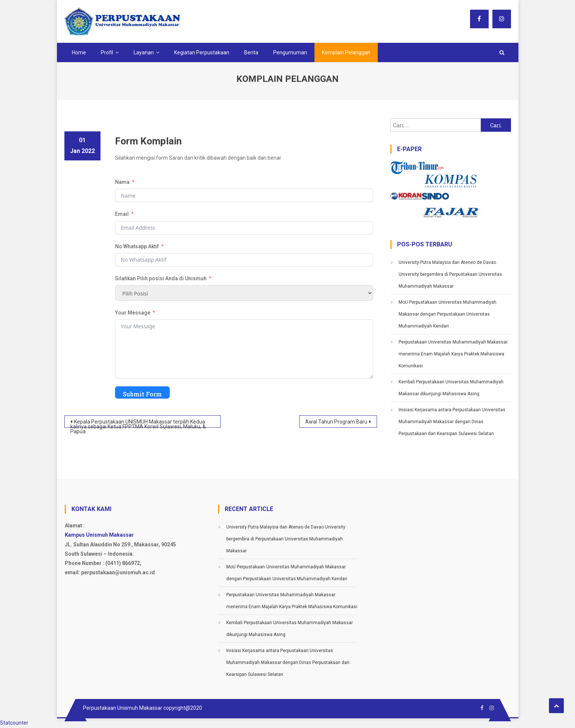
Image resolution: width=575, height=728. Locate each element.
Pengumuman (290, 52)
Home (79, 52)
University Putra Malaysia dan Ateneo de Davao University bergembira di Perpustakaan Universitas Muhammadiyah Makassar (450, 274)
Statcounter (14, 723)
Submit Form (142, 394)
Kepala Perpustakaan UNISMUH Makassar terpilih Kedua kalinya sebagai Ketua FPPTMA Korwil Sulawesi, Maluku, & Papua (138, 423)
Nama (122, 182)
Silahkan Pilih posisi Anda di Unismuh (161, 278)
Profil (107, 52)
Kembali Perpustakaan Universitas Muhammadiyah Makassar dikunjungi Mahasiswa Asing (451, 388)
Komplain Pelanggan (346, 52)
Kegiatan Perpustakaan (202, 52)
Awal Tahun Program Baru (336, 422)
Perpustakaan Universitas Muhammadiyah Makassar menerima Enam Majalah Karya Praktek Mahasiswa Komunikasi (453, 354)
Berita (251, 52)
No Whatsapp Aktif (137, 246)
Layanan (144, 52)
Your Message (133, 313)
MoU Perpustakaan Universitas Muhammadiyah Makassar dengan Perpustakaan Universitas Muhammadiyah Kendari (448, 314)
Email (122, 214)
